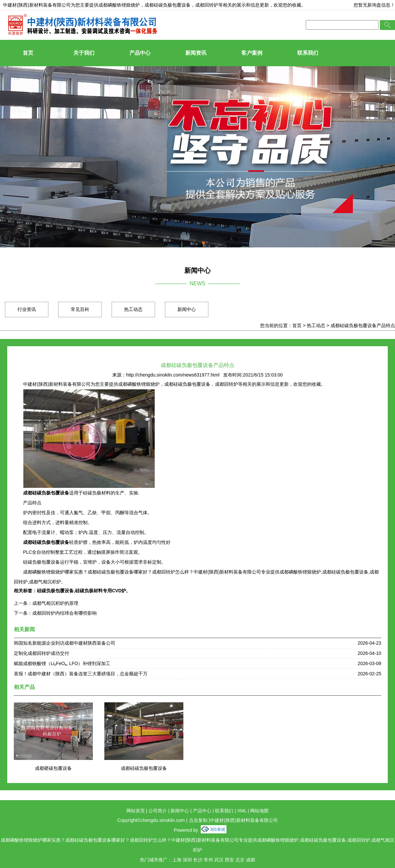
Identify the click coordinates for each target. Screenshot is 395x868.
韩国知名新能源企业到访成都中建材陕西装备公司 (65, 643)
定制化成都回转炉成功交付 (41, 653)
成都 (250, 860)
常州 (208, 860)
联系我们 (308, 53)
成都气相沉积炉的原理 (55, 603)
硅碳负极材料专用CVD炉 (101, 591)
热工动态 (133, 309)
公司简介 (158, 811)
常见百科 (80, 309)
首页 (28, 53)
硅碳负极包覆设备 (55, 591)
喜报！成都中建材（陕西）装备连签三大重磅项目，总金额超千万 (81, 674)
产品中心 (140, 53)
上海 (177, 860)
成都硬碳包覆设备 (53, 768)
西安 (229, 860)
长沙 (198, 860)
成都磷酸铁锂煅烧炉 (119, 5)
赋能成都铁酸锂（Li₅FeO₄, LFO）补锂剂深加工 (62, 663)
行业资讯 (27, 309)
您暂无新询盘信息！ (374, 5)
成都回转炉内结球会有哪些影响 (65, 613)
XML (242, 811)
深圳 (187, 860)
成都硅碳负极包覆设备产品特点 (363, 325)
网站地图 (259, 811)
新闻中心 (187, 309)
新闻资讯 (196, 53)
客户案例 (252, 53)
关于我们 (84, 53)
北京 (240, 860)
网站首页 (136, 811)
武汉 (219, 860)
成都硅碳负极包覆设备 (144, 768)
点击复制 (198, 820)
